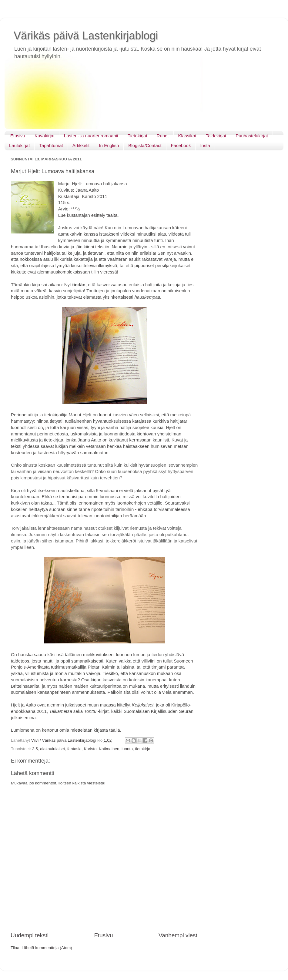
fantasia (74, 749)
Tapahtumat (51, 145)
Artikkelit (81, 145)
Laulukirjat (19, 145)
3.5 (35, 749)
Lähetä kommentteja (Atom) (47, 948)
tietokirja (142, 749)
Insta (205, 145)
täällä (115, 730)
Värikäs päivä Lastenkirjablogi (86, 36)
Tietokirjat (137, 136)
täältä (112, 215)
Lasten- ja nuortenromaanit (91, 136)
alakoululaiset (52, 749)
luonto (127, 749)
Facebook (181, 145)
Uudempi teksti (30, 935)
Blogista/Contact (145, 145)
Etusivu (18, 136)
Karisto (90, 749)
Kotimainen (109, 749)
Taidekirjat (216, 136)
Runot (163, 136)
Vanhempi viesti (179, 935)
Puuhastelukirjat (252, 136)
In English (109, 145)
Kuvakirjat (45, 136)
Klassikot (187, 136)
